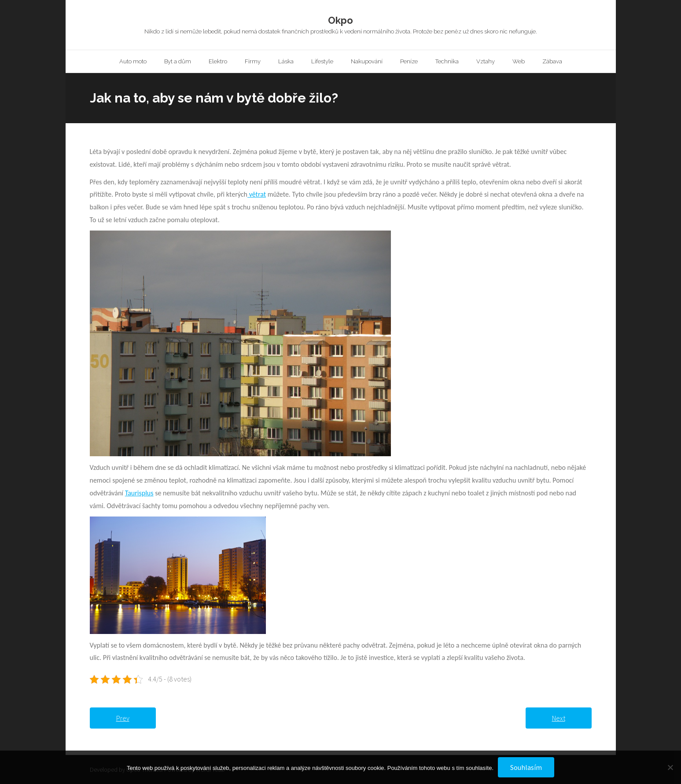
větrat (257, 194)
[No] (670, 767)
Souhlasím (526, 767)
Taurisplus (139, 493)
